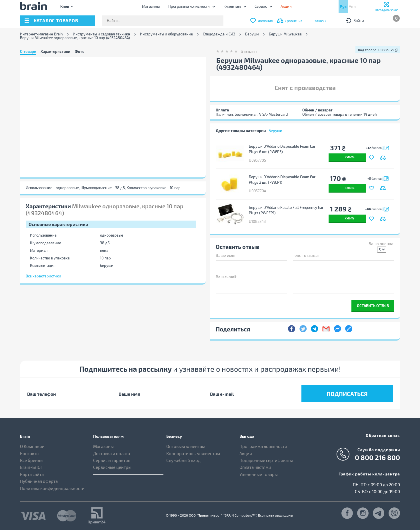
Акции (246, 453)
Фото (80, 51)
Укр (352, 6)
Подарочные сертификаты (266, 460)
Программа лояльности (189, 6)
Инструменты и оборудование (166, 34)
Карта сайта (32, 474)
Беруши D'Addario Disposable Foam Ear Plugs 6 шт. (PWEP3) (282, 149)
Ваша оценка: (381, 244)
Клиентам (232, 6)
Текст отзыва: (306, 255)
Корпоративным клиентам (193, 453)
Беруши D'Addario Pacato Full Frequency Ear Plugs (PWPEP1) (286, 210)
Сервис (261, 6)
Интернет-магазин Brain (41, 34)
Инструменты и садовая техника (101, 34)
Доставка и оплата (112, 453)
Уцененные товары (259, 474)
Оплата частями (255, 467)
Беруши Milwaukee (285, 34)
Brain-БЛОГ (31, 467)
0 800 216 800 (377, 457)
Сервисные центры (112, 467)
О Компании (32, 446)
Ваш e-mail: (226, 277)
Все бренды (32, 460)
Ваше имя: (225, 255)
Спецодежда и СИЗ (219, 34)
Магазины (151, 6)
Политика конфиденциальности (52, 488)
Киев (65, 6)
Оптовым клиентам (186, 446)
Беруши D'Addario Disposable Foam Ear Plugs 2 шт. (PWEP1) (282, 180)
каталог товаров (56, 20)
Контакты (30, 453)
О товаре (28, 51)
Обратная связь (383, 435)
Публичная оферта (39, 481)
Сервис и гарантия (112, 460)
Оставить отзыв (373, 306)
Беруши (252, 34)
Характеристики (55, 51)
